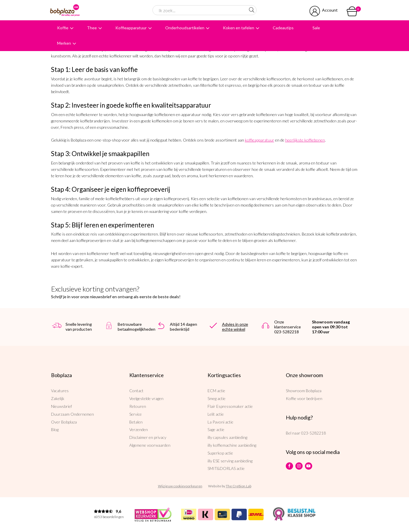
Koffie (63, 28)
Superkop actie (220, 453)
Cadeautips (283, 28)
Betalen (136, 422)
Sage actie (216, 429)
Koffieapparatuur (131, 28)
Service (136, 414)
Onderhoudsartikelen (185, 28)
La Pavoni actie (220, 422)
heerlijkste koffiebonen (305, 140)
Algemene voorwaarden (150, 445)
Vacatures (60, 391)
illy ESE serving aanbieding (230, 461)
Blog (55, 429)
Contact (136, 391)
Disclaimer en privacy (148, 437)
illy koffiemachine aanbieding (232, 445)
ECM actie (216, 391)
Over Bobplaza (64, 422)
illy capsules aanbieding (227, 437)
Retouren (138, 406)
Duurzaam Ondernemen (72, 414)
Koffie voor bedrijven (304, 398)
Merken (64, 43)
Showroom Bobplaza (304, 391)
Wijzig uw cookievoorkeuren (180, 486)
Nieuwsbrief (61, 406)
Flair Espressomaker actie (230, 406)
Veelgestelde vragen (146, 398)
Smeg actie (217, 398)
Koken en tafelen (239, 28)
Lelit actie (216, 414)
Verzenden (139, 429)
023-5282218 (313, 433)
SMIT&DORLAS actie (226, 468)
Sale (316, 28)
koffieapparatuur (260, 140)
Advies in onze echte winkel (235, 327)
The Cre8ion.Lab (239, 486)
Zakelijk (58, 398)
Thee (92, 28)
